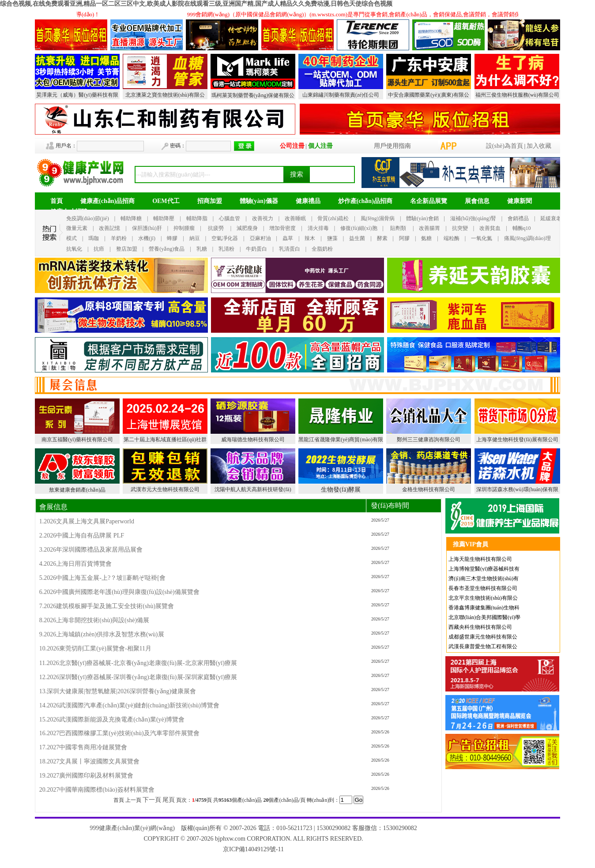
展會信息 (477, 201)
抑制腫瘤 (184, 228)
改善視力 (263, 218)
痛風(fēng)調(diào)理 (527, 238)
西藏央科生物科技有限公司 (480, 627)
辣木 (310, 238)
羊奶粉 (119, 238)
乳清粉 (226, 249)
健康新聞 (520, 201)
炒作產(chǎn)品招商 (365, 201)
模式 (72, 238)
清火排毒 (318, 228)
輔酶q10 (522, 228)
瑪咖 (94, 238)
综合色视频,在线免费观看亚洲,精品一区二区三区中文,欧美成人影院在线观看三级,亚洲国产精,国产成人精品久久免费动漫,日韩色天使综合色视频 (196, 4)
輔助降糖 (131, 218)
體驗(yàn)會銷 (422, 218)
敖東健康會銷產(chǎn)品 (77, 490)
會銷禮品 (518, 218)
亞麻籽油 (260, 238)
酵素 (382, 238)
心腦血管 (230, 218)
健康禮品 (308, 201)
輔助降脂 (197, 218)
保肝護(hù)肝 (147, 228)
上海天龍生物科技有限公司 (480, 559)
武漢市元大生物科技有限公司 (165, 489)
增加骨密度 (282, 228)
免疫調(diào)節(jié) (88, 218)
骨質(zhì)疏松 (333, 218)
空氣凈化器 (225, 238)
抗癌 (99, 249)
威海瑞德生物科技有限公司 (253, 440)
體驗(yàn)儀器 (259, 201)
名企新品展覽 (429, 201)
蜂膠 (172, 238)
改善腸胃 (429, 228)
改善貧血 (490, 228)
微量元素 (77, 228)
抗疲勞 (216, 228)
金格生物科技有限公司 (429, 489)
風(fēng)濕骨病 (378, 218)
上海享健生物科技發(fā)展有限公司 (517, 440)
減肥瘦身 (247, 228)
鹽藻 (332, 238)
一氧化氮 (482, 238)
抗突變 (460, 228)
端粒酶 (452, 238)
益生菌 (357, 238)
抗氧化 (74, 249)
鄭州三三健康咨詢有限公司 (429, 440)
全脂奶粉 (322, 249)
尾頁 (169, 800)
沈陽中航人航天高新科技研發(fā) (253, 489)
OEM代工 (166, 201)
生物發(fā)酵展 (341, 490)
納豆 (195, 238)
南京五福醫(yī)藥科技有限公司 (77, 440)
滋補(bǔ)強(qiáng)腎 (473, 218)
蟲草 (288, 238)
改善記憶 (109, 228)
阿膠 (404, 238)
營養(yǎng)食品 (167, 249)
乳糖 (202, 249)
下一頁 (152, 800)
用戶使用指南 (392, 146)
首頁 (56, 201)
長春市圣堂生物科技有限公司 (483, 588)
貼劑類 (398, 228)
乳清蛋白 (290, 249)
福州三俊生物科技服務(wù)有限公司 (518, 95)
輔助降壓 (164, 218)
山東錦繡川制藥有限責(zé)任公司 (341, 95)
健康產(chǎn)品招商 (107, 201)
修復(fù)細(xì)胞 (359, 228)
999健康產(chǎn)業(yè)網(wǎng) (132, 828)
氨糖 (426, 238)
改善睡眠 (295, 218)
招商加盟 (210, 201)
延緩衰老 (551, 218)
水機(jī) (147, 238)
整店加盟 (127, 249)
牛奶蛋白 (256, 249)
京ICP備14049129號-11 (253, 849)
